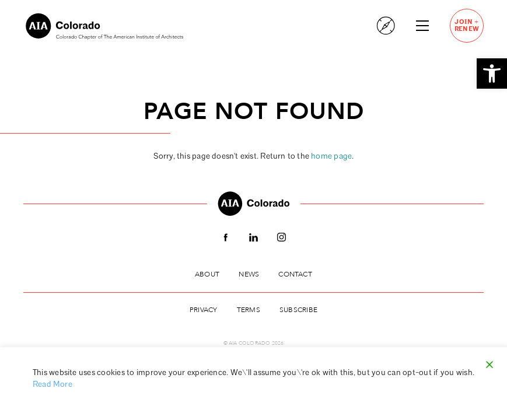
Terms (249, 310)
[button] (492, 73)
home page (331, 157)
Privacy (203, 310)
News (249, 274)
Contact (295, 274)
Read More (53, 385)
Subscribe (298, 310)
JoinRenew (467, 25)
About (207, 274)
